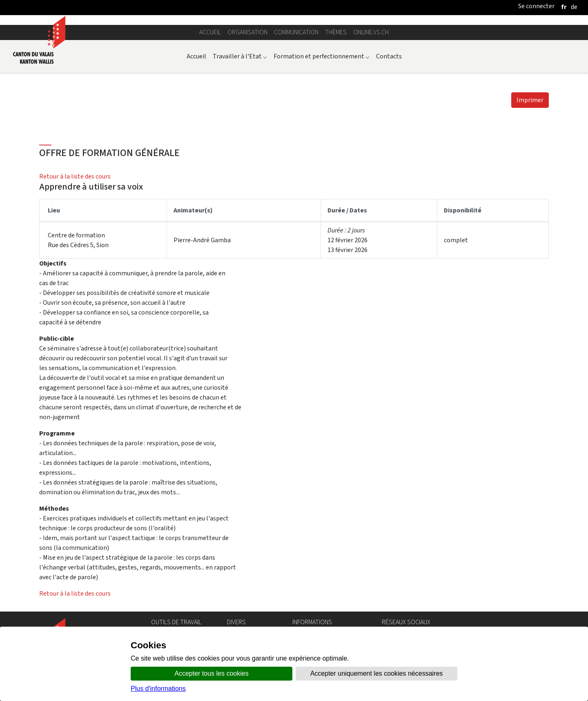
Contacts (389, 56)
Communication (296, 32)
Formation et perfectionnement (322, 56)
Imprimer (530, 100)
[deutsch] (574, 7)
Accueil (210, 32)
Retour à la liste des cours (75, 176)
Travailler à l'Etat (240, 56)
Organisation (247, 32)
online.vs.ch (371, 32)
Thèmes (336, 32)
